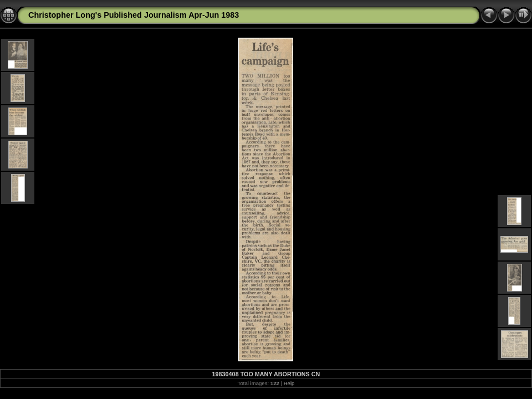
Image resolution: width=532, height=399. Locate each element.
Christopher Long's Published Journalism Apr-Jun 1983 (134, 15)
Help (289, 383)
